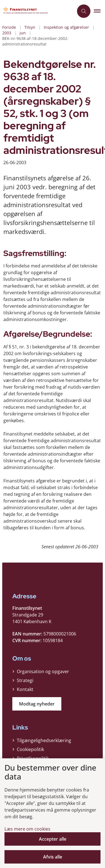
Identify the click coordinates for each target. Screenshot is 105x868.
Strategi (25, 680)
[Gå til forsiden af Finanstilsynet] (27, 11)
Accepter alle (53, 839)
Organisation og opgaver (43, 671)
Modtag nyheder (37, 704)
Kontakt (25, 689)
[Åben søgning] (84, 11)
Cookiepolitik (30, 749)
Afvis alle (53, 857)
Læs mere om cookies (27, 829)
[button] (99, 11)
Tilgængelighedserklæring (44, 740)
